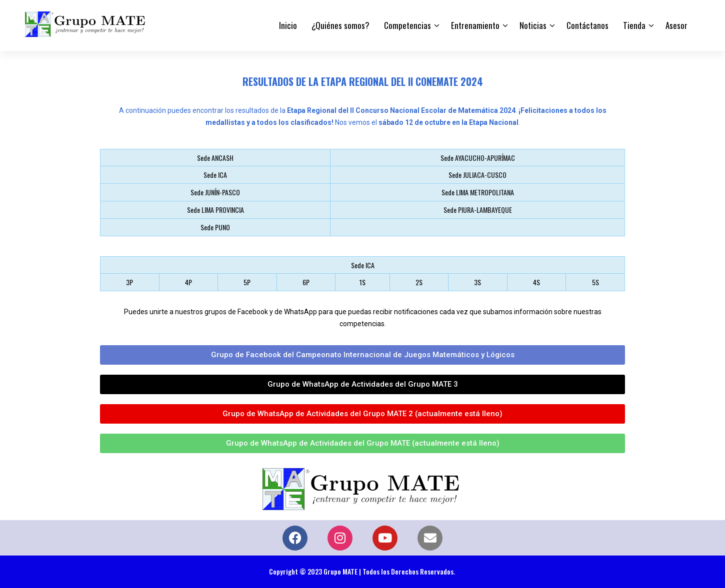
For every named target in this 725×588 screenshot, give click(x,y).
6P (306, 282)
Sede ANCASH (215, 158)
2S (419, 282)
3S (477, 282)
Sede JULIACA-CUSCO (477, 175)
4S (536, 282)
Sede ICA (215, 175)
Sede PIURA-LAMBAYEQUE (478, 210)
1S (362, 282)
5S (595, 282)
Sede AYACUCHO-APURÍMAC (478, 158)
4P (188, 282)
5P (247, 282)
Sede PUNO (215, 227)
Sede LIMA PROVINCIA (215, 210)
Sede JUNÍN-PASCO (215, 192)
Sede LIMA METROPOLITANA (478, 192)
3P (129, 282)
